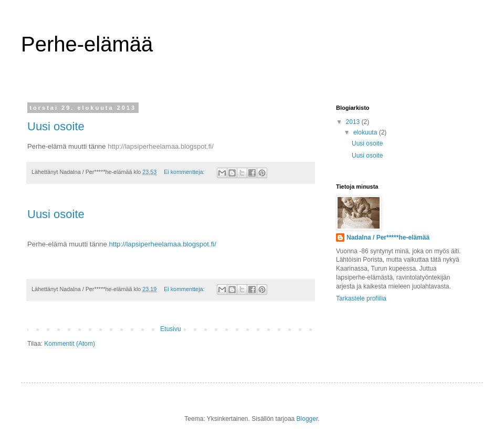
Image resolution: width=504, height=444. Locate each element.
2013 (354, 122)
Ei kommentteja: (185, 172)
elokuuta (366, 132)
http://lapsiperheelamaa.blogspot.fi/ (161, 146)
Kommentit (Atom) (70, 344)
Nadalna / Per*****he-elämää (388, 238)
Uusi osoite (56, 126)
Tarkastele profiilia (361, 298)
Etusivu (170, 329)
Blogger (307, 419)
